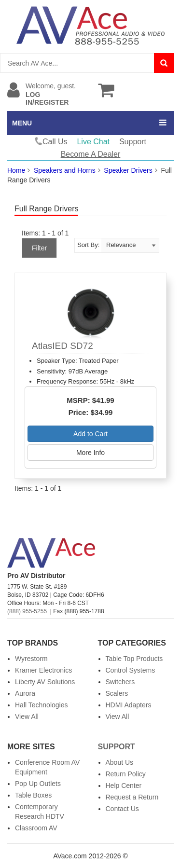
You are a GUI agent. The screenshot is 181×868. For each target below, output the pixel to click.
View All (27, 716)
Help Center (124, 785)
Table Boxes (33, 795)
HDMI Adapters (129, 705)
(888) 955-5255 (27, 611)
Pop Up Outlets (38, 784)
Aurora (25, 693)
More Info (90, 453)
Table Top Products (134, 659)
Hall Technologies (41, 705)
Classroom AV (36, 828)
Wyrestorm (31, 659)
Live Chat (93, 142)
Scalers (117, 693)
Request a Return (132, 797)
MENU (22, 123)
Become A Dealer (91, 154)
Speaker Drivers (128, 170)
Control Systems (131, 670)
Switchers (120, 682)
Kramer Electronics (43, 670)
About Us (120, 762)
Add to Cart (90, 434)
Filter (39, 248)
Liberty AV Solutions (45, 682)
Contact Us (122, 809)
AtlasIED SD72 (63, 346)
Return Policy (126, 774)
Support (133, 142)
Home (16, 170)
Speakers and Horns (65, 170)
